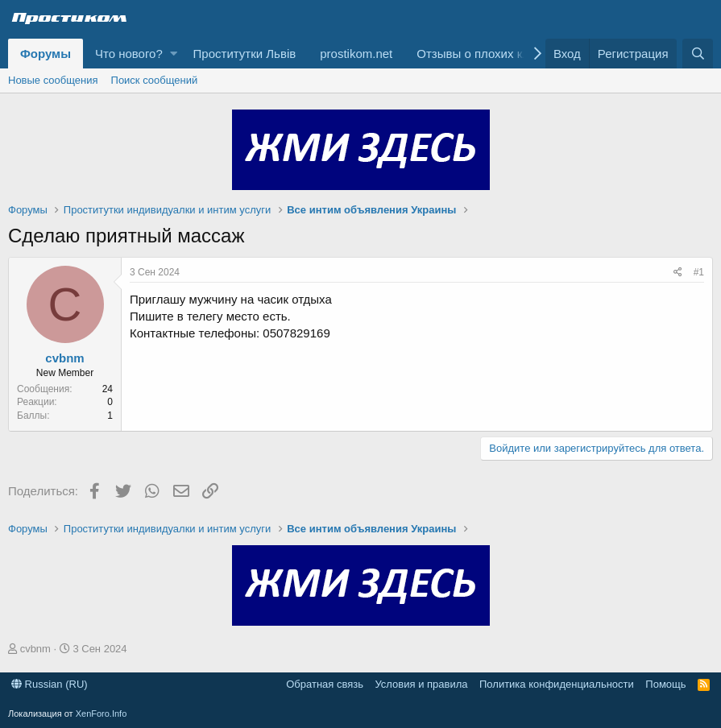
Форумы (46, 54)
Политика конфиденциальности (557, 684)
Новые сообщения (53, 80)
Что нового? (129, 54)
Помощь (665, 684)
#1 (699, 272)
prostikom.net (356, 54)
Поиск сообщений (155, 80)
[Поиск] (698, 54)
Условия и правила (421, 684)
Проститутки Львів (245, 54)
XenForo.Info (102, 714)
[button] (174, 54)
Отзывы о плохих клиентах (492, 54)
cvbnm (64, 358)
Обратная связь (325, 684)
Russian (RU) (50, 684)
